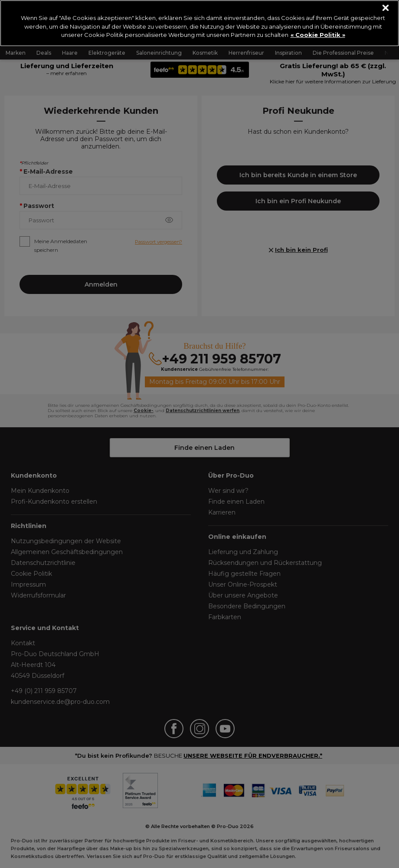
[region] (199, 23)
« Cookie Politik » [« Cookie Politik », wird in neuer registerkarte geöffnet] (318, 35)
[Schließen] (386, 8)
